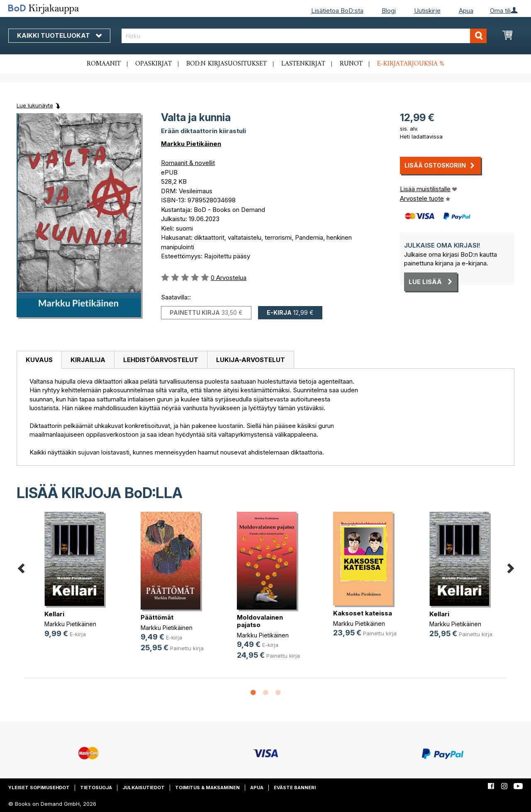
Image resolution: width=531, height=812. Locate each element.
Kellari (54, 614)
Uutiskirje (427, 11)
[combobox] (304, 36)
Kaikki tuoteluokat (59, 35)
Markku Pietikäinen (191, 144)
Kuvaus (39, 360)
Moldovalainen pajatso (260, 621)
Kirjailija (88, 360)
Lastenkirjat (303, 64)
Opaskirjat (153, 64)
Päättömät (157, 617)
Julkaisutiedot (144, 788)
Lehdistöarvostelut (161, 360)
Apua (466, 11)
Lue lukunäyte (35, 105)
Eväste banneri (295, 788)
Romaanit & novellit (188, 163)
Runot (351, 64)
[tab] (39, 360)
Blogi (389, 11)
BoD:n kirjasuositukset (227, 64)
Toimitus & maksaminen (207, 788)
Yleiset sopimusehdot (39, 788)
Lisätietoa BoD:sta (337, 11)
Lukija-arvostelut (251, 360)
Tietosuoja (96, 788)
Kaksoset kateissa (363, 613)
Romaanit (104, 64)
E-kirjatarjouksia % (411, 64)
